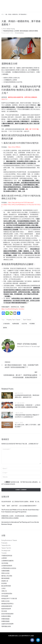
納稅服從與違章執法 (7, 604)
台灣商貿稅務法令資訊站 (9, 568)
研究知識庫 (5, 596)
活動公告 (4, 591)
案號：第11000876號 (32, 129)
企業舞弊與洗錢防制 (7, 561)
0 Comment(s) (19, 33)
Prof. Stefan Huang (9, 29)
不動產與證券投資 (8, 31)
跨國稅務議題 (5, 619)
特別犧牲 (32, 324)
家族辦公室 (5, 581)
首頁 (2, 14)
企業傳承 (17, 31)
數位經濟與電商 (6, 586)
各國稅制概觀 (5, 571)
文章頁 (3, 588)
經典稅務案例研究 (7, 606)
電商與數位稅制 (6, 626)
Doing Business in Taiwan (9, 540)
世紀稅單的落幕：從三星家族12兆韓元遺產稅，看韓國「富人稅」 (21, 502)
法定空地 (24, 324)
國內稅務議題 (24, 31)
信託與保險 (5, 563)
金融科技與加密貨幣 (7, 624)
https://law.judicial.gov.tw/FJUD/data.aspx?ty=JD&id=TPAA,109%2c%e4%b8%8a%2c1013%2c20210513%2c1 (21, 205)
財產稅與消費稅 (33, 31)
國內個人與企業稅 (7, 576)
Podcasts (4, 543)
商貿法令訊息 (5, 573)
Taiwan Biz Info (6, 545)
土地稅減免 (6, 324)
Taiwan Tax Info (6, 548)
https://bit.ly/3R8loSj (14, 147)
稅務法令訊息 (5, 601)
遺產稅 (5, 328)
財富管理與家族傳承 (7, 614)
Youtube (4, 553)
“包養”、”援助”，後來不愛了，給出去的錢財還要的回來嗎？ (19, 506)
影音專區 (4, 583)
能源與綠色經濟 (6, 609)
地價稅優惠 (16, 324)
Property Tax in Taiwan (13, 320)
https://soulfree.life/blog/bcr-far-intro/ (13, 309)
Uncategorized (6, 551)
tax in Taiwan (27, 320)
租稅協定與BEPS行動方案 (9, 598)
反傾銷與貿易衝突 (7, 566)
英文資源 (4, 611)
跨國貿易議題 (5, 621)
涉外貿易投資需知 (7, 594)
